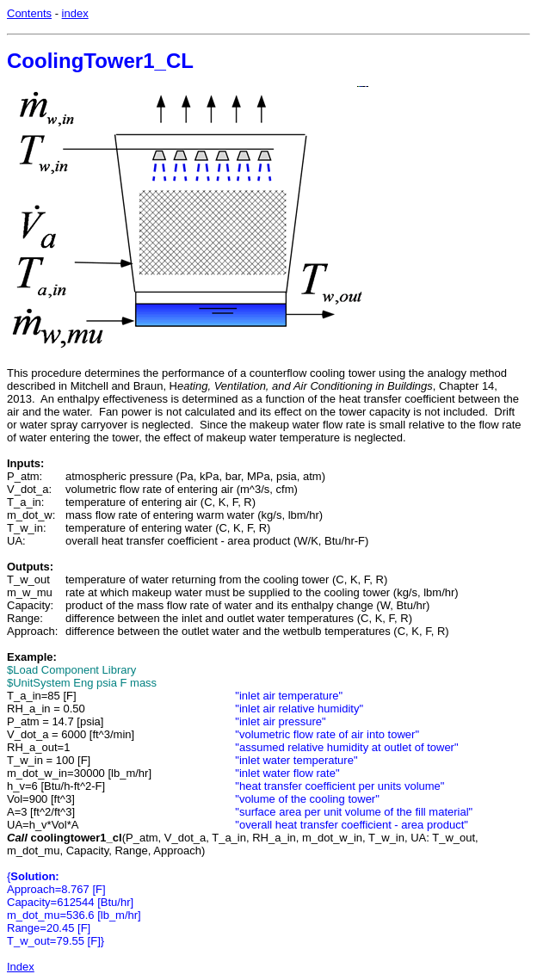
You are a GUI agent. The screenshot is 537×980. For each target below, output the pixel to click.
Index (21, 967)
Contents (29, 13)
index (75, 13)
